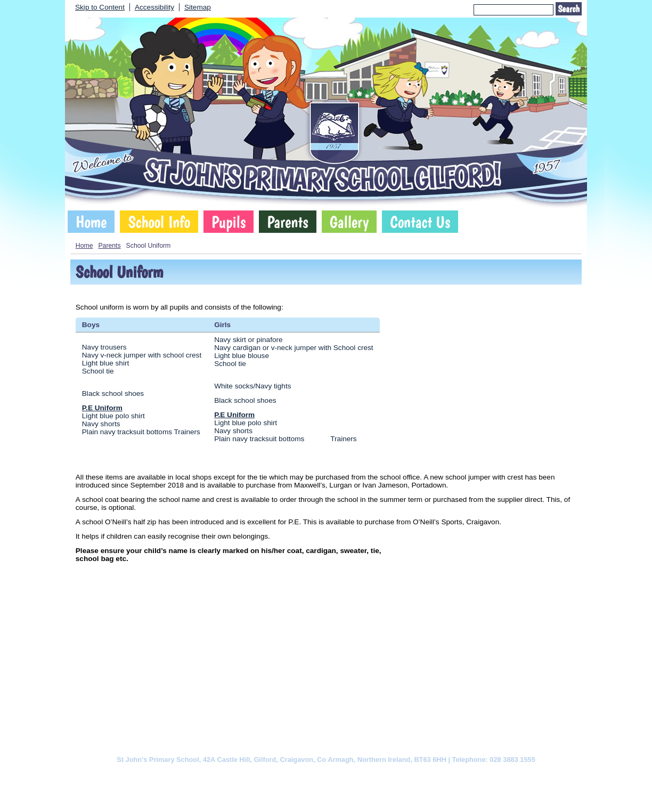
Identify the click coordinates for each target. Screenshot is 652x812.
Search (569, 9)
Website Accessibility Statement (372, 776)
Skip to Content (100, 7)
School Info (159, 222)
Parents (287, 222)
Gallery (349, 222)
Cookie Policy (219, 776)
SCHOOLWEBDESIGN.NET (337, 794)
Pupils (229, 222)
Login (394, 794)
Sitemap (198, 7)
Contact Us (420, 222)
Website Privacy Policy (282, 776)
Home (91, 222)
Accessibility (154, 7)
